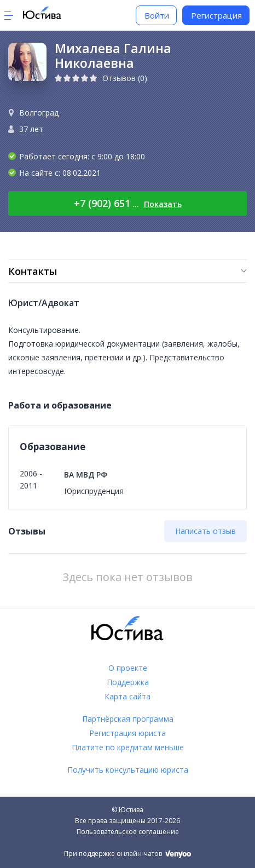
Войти (157, 15)
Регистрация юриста (127, 733)
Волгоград (39, 113)
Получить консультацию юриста (128, 770)
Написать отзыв (205, 531)
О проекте (128, 668)
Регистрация (216, 15)
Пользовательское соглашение (128, 832)
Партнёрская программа (128, 719)
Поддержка (128, 682)
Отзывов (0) (125, 78)
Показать (163, 204)
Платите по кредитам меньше (128, 747)
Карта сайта (127, 696)
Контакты (33, 271)
